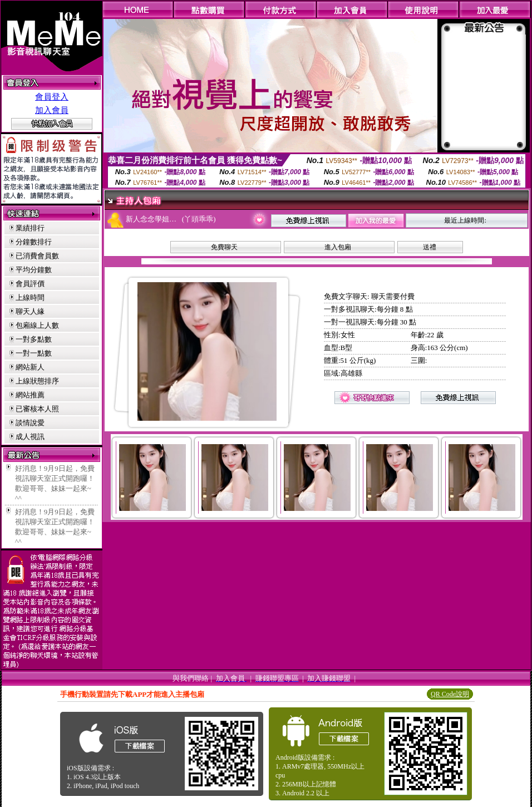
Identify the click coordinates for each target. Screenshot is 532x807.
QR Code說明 (450, 694)
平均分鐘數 (34, 270)
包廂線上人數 (37, 325)
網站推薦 (30, 395)
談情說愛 (30, 423)
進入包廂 (338, 247)
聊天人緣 (30, 311)
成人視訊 (30, 437)
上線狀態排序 (37, 381)
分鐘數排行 (34, 242)
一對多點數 (34, 339)
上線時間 (30, 297)
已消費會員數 (37, 256)
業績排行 (30, 228)
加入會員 (52, 110)
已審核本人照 (37, 409)
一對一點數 (34, 353)
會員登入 (52, 97)
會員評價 (30, 284)
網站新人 (30, 367)
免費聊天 (224, 247)
